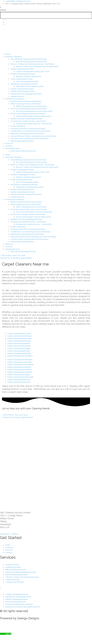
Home (8, 54)
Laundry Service (17, 96)
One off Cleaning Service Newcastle (31, 62)
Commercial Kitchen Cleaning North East (28, 129)
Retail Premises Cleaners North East (26, 101)
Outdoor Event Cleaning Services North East (30, 138)
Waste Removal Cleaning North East (26, 94)
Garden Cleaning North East (23, 91)
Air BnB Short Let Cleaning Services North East (31, 131)
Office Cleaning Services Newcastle (31, 106)
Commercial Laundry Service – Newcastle (34, 124)
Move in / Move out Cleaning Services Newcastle (37, 67)
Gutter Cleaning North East (22, 89)
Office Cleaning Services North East (26, 104)
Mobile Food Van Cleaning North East (26, 119)
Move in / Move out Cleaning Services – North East (32, 64)
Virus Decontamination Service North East (29, 109)
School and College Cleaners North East (28, 114)
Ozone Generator (18, 126)
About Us (9, 143)
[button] (46, 8)
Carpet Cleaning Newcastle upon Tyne (33, 71)
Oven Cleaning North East (22, 79)
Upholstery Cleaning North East (24, 84)
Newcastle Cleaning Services (23, 151)
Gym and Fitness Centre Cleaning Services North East (34, 136)
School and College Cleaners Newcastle (34, 116)
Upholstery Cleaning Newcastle (30, 86)
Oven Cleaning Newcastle (27, 81)
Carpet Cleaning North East (22, 69)
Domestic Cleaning (13, 57)
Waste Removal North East (22, 141)
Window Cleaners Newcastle (29, 76)
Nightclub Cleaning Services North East (27, 134)
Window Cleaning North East (23, 74)
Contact (9, 146)
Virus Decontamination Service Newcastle (34, 111)
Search (3, 10)
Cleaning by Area (13, 148)
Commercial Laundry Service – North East (28, 121)
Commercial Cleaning (14, 99)
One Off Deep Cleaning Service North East (29, 59)
